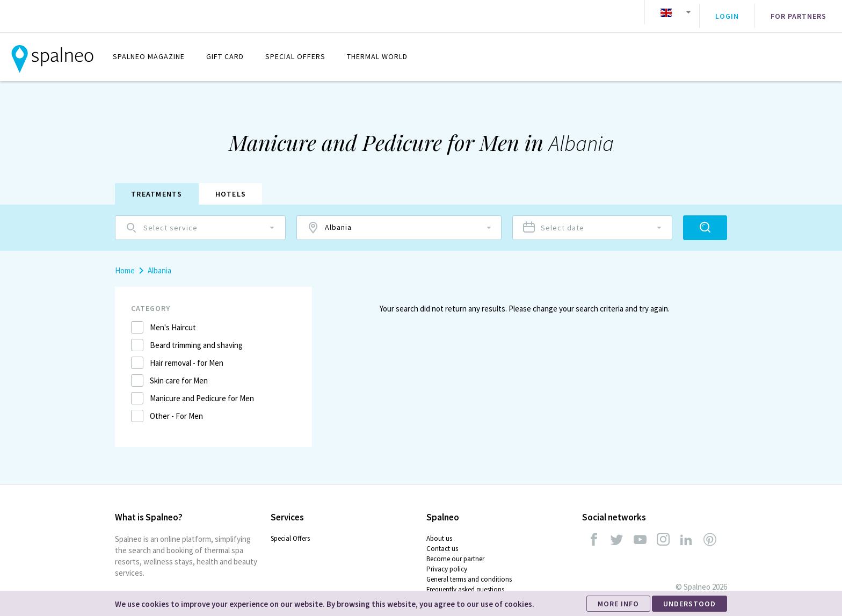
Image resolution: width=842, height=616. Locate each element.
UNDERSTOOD (689, 604)
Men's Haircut (173, 319)
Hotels (231, 186)
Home (125, 262)
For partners (799, 12)
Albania (159, 262)
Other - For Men (176, 408)
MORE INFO (618, 604)
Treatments (157, 186)
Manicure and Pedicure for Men (202, 390)
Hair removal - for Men (187, 355)
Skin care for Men (179, 372)
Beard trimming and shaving (196, 337)
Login (727, 12)
